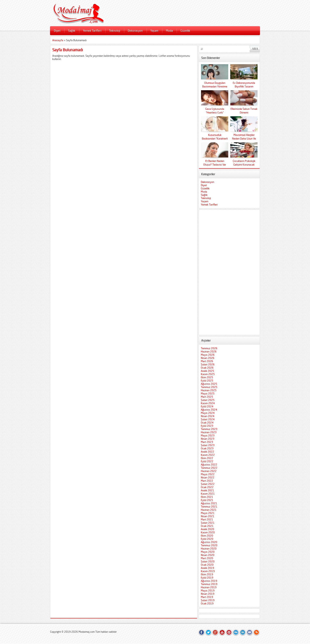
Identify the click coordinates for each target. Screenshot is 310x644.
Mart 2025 (207, 397)
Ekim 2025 (207, 377)
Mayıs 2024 (208, 413)
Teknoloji (115, 31)
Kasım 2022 (208, 455)
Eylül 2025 (207, 381)
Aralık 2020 (207, 529)
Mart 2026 (207, 361)
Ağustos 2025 (209, 384)
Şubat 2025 (208, 400)
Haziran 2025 (209, 390)
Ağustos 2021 (209, 503)
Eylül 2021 (207, 500)
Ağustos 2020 (209, 542)
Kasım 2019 (208, 571)
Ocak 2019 (207, 603)
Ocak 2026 (207, 368)
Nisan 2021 (208, 516)
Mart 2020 (207, 558)
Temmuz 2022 (209, 468)
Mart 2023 (207, 442)
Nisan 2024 (208, 416)
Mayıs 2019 (208, 591)
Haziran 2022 (209, 471)
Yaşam (154, 31)
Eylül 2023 (207, 426)
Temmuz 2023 (209, 429)
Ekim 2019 (207, 574)
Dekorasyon (135, 31)
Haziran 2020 (209, 549)
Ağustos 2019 (209, 581)
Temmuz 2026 (209, 348)
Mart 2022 (207, 481)
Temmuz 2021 (209, 507)
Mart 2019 (207, 597)
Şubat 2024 (208, 419)
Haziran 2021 (209, 510)
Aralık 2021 (207, 490)
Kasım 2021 (208, 494)
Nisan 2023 (208, 439)
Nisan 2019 (208, 594)
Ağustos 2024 (209, 410)
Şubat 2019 (208, 600)
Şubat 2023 (208, 445)
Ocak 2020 (207, 565)
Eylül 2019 (207, 578)
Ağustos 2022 (209, 465)
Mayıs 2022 (208, 474)
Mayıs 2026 (208, 355)
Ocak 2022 (207, 487)
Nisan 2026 (208, 358)
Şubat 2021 (208, 523)
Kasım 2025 (208, 374)
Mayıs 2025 (208, 393)
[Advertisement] (229, 272)
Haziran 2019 (209, 587)
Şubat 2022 (208, 484)
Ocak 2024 (207, 423)
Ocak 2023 (207, 448)
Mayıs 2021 (208, 513)
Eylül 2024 (207, 406)
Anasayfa (58, 40)
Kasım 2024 (208, 403)
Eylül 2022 (207, 461)
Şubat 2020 (208, 561)
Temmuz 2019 (209, 584)
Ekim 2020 (207, 536)
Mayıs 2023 (208, 435)
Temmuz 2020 (209, 545)
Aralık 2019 (207, 568)
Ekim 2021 (207, 497)
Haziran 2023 (209, 432)
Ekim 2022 (207, 458)
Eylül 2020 (207, 539)
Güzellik (185, 31)
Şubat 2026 (208, 364)
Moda (169, 31)
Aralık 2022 (207, 452)
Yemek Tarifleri (92, 31)
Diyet (57, 31)
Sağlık (72, 31)
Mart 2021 (207, 519)
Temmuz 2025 (209, 387)
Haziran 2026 (209, 351)
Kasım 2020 (208, 532)
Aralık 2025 (207, 371)
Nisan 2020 (208, 555)
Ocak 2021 (207, 526)
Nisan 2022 (208, 477)
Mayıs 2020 (208, 552)
